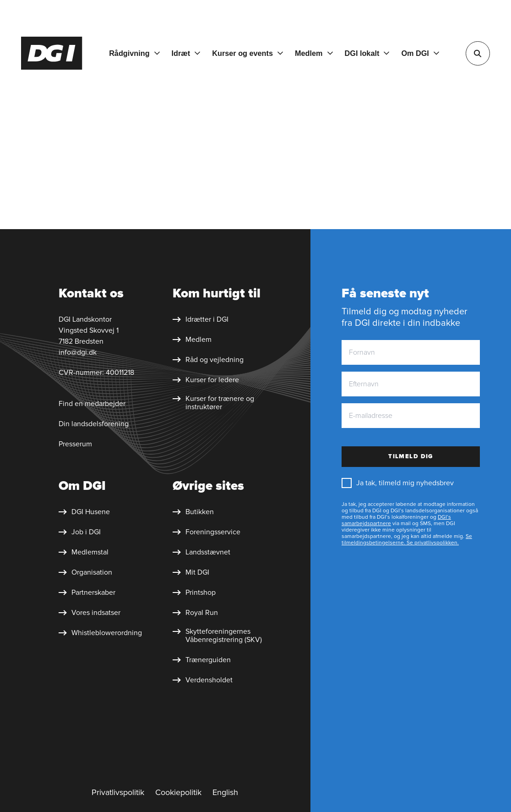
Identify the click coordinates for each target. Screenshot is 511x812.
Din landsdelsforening (94, 424)
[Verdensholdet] (203, 680)
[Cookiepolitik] (178, 793)
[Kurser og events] (247, 53)
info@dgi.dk (78, 352)
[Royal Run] (195, 613)
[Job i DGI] (80, 532)
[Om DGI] (420, 53)
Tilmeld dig (411, 456)
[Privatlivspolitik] (118, 793)
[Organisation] (85, 572)
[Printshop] (194, 593)
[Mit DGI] (191, 572)
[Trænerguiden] (202, 660)
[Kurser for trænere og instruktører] (222, 403)
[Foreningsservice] (207, 532)
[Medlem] (314, 53)
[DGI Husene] (84, 512)
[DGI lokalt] (367, 53)
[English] (225, 793)
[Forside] (52, 53)
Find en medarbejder (92, 404)
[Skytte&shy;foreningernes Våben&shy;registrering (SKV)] (222, 636)
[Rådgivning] (134, 53)
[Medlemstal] (84, 552)
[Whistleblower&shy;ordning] (100, 633)
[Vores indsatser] (90, 613)
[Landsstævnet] (201, 552)
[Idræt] (186, 53)
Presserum (75, 444)
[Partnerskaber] (87, 593)
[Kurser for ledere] (206, 380)
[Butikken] (193, 512)
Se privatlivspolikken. (432, 543)
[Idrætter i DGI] (201, 319)
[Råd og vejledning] (208, 360)
